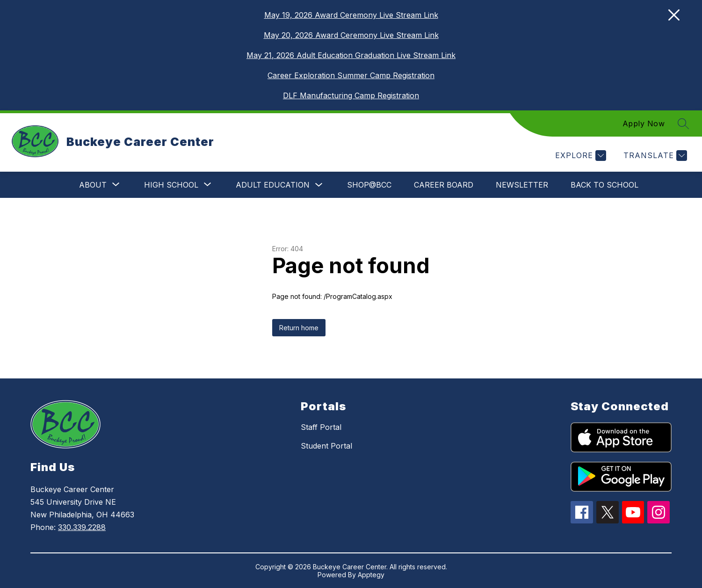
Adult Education (273, 185)
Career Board (444, 185)
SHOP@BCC (369, 185)
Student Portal (326, 446)
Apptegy (371, 575)
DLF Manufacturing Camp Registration (351, 95)
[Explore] (579, 156)
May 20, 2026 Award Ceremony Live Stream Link (351, 35)
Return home (299, 328)
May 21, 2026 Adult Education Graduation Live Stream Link (351, 55)
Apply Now (644, 123)
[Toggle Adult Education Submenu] (319, 185)
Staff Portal (321, 427)
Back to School (604, 185)
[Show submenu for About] (93, 185)
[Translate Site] (654, 156)
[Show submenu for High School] (171, 185)
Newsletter (522, 185)
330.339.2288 (82, 527)
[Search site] (683, 123)
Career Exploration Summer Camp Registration (351, 75)
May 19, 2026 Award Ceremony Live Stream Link (351, 15)
